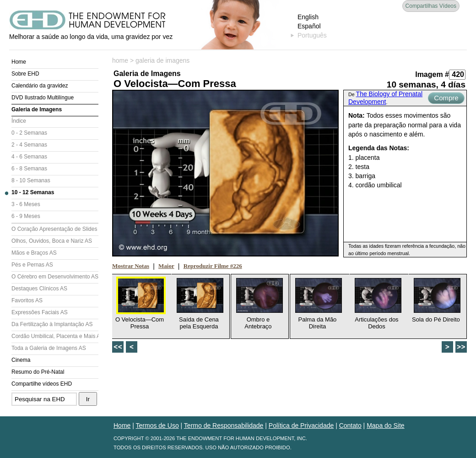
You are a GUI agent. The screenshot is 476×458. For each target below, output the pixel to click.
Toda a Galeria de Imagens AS (49, 348)
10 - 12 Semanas (33, 192)
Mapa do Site (386, 425)
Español (309, 26)
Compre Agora (446, 99)
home (120, 60)
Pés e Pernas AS (32, 265)
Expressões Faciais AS (40, 312)
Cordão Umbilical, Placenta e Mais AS (55, 336)
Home (19, 62)
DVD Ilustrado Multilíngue (43, 98)
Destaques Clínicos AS (39, 289)
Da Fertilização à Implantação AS (52, 324)
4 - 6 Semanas (29, 157)
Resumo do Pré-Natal (38, 372)
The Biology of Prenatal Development (385, 98)
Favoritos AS (27, 300)
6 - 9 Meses (26, 216)
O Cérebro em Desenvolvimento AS (55, 277)
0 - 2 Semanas (29, 133)
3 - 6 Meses (26, 204)
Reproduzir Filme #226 (213, 266)
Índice (19, 121)
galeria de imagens (162, 60)
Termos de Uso (157, 425)
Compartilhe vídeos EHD (42, 384)
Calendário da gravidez (40, 86)
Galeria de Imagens (37, 109)
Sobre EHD (25, 74)
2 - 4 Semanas (29, 145)
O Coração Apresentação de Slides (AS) (55, 229)
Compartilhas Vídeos (431, 6)
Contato (350, 425)
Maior (166, 266)
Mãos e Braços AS (34, 253)
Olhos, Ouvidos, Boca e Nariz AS (52, 241)
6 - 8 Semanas (29, 169)
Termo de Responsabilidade (224, 425)
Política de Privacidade (301, 425)
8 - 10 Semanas (31, 180)
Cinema (21, 360)
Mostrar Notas (131, 266)
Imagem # (432, 74)
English (308, 17)
